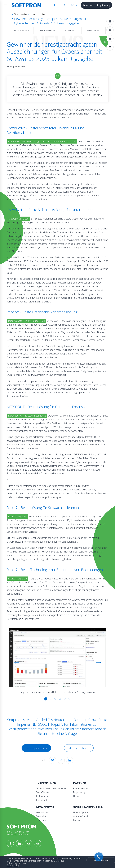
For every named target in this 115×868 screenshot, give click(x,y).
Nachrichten (39, 14)
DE (72, 5)
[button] (17, 662)
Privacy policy (13, 865)
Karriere (69, 31)
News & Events (22, 31)
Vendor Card (93, 31)
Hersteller (78, 796)
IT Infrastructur (42, 796)
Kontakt (77, 820)
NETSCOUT (40, 724)
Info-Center (45, 807)
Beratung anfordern (36, 748)
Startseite (21, 14)
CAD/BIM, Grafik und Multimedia (51, 788)
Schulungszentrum (88, 807)
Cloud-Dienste (42, 792)
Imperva (23, 724)
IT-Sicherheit (41, 800)
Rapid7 (57, 724)
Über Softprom (80, 812)
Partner (80, 783)
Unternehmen (46, 783)
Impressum (41, 820)
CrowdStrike (98, 720)
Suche (56, 5)
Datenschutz (42, 816)
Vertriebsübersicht (82, 816)
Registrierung (103, 5)
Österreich (64, 5)
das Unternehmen (46, 31)
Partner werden (81, 788)
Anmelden (88, 5)
